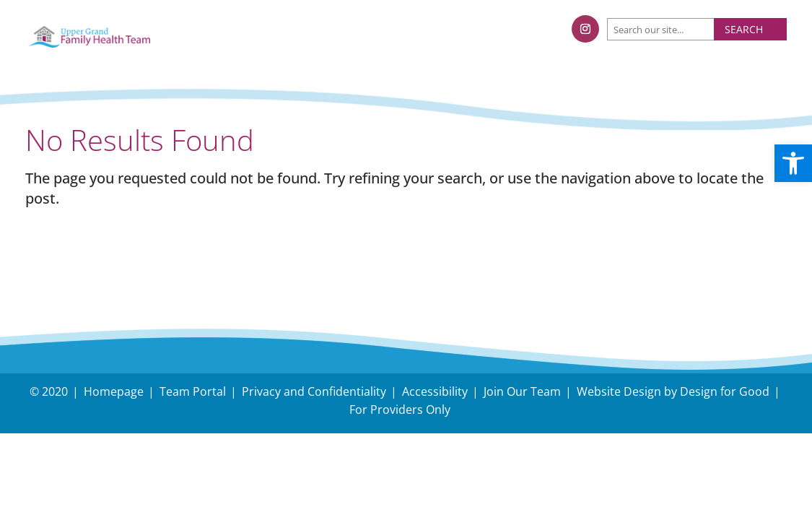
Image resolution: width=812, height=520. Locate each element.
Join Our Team (522, 391)
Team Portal (193, 391)
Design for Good (725, 391)
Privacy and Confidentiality (314, 391)
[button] (793, 163)
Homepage (114, 391)
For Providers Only (400, 409)
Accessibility (435, 391)
